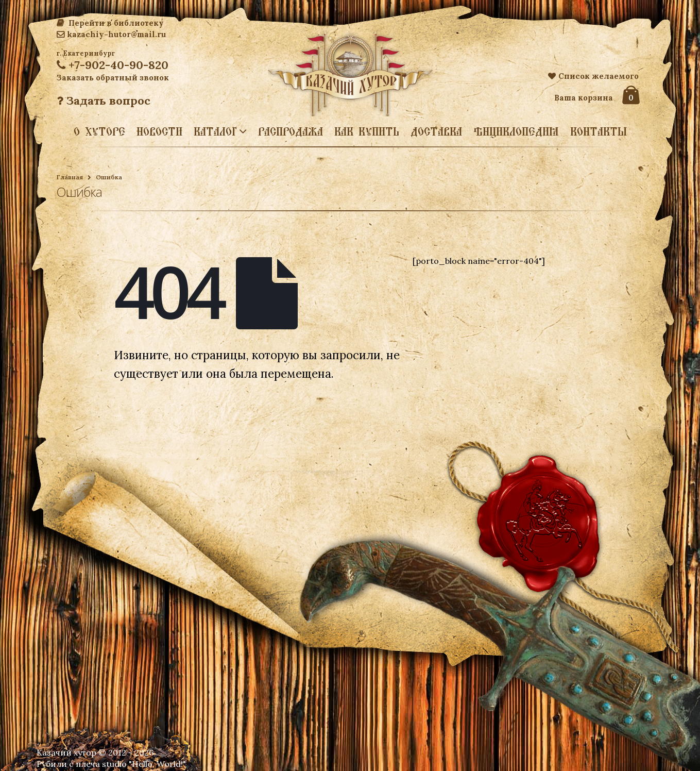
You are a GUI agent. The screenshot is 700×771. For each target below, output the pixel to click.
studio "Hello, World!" (144, 764)
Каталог (215, 131)
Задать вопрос (104, 100)
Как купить (367, 131)
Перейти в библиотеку (110, 23)
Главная (70, 177)
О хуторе (99, 131)
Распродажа (291, 131)
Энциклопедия (516, 131)
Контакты (599, 131)
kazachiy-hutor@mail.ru (111, 34)
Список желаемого (593, 76)
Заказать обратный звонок (113, 78)
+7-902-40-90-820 (113, 65)
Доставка (436, 131)
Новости (159, 131)
